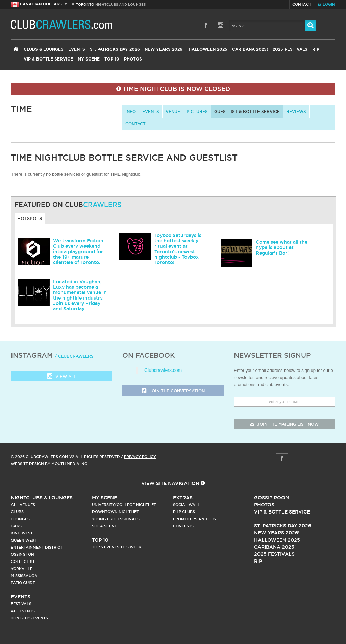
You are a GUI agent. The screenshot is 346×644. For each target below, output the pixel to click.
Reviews (296, 111)
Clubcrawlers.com (163, 370)
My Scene (89, 59)
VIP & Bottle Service (48, 59)
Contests (183, 526)
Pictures (197, 111)
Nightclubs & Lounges (42, 498)
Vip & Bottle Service (282, 512)
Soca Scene (104, 526)
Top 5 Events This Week (117, 547)
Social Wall (187, 505)
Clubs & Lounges (44, 49)
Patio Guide (23, 583)
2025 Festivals (290, 49)
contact (135, 124)
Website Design (27, 464)
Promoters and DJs (194, 519)
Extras (183, 498)
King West (22, 533)
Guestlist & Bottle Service (247, 111)
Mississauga (24, 576)
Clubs (17, 512)
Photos (133, 59)
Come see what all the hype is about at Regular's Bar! (282, 247)
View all (61, 377)
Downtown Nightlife (115, 512)
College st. (23, 562)
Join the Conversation (173, 391)
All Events (23, 611)
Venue (173, 111)
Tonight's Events (29, 618)
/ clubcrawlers (74, 356)
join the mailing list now (285, 424)
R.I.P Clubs (184, 512)
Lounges (20, 519)
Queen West (24, 540)
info (131, 111)
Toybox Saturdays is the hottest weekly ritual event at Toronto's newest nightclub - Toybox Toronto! (178, 249)
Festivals (21, 604)
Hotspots (30, 218)
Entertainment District (37, 547)
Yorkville (22, 569)
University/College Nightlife (124, 505)
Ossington (22, 554)
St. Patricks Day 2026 (115, 49)
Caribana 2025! (250, 49)
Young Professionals (116, 519)
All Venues (23, 505)
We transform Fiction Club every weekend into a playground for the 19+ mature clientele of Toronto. (78, 252)
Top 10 (112, 59)
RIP (316, 49)
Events (77, 49)
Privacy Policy (140, 457)
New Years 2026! (164, 49)
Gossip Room (272, 498)
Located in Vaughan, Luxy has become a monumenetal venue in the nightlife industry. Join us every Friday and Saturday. (80, 295)
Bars (16, 526)
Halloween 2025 (208, 49)
